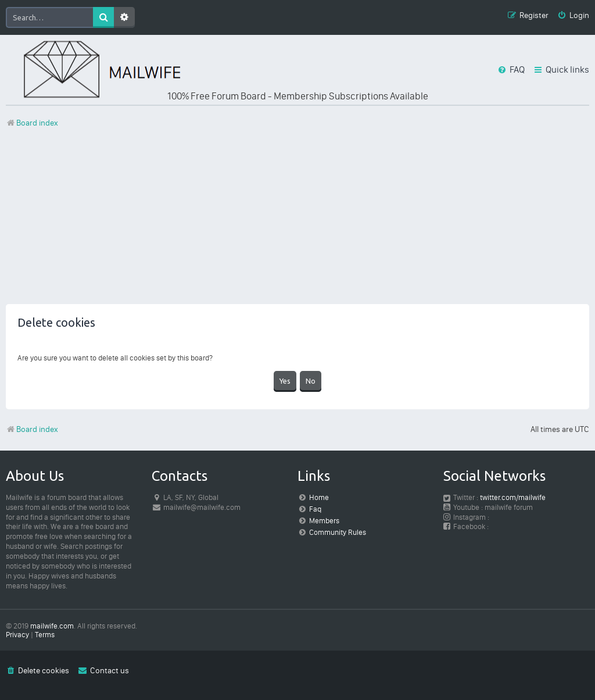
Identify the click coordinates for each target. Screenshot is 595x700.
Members (324, 521)
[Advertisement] (297, 223)
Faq (315, 509)
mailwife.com (52, 626)
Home (319, 497)
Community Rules (338, 532)
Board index (32, 429)
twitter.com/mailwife (513, 497)
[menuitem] (573, 16)
